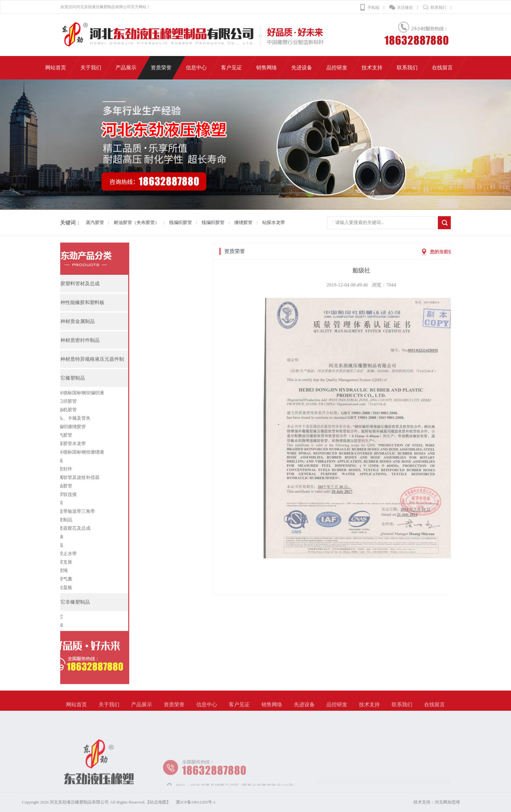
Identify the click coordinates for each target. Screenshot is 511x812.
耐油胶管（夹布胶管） (125, 223)
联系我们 (434, 7)
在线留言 (435, 713)
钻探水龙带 (262, 223)
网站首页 (76, 713)
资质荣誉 (174, 713)
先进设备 (304, 713)
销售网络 (272, 713)
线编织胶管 (169, 223)
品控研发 (337, 713)
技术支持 (369, 713)
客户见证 (239, 713)
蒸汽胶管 (83, 223)
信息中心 (207, 713)
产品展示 (142, 713)
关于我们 (109, 713)
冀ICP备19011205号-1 (119, 802)
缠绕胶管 (231, 223)
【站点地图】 (82, 802)
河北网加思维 (466, 802)
